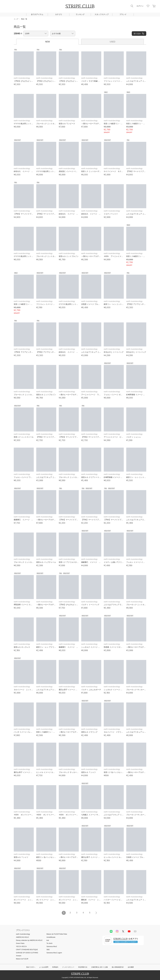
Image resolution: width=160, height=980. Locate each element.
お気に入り (148, 6)
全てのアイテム (37, 14)
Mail (135, 931)
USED (112, 42)
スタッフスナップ (102, 14)
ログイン (140, 6)
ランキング (80, 14)
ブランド (123, 14)
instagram (117, 931)
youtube (129, 931)
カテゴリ (59, 14)
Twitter (123, 931)
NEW (47, 42)
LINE (111, 931)
